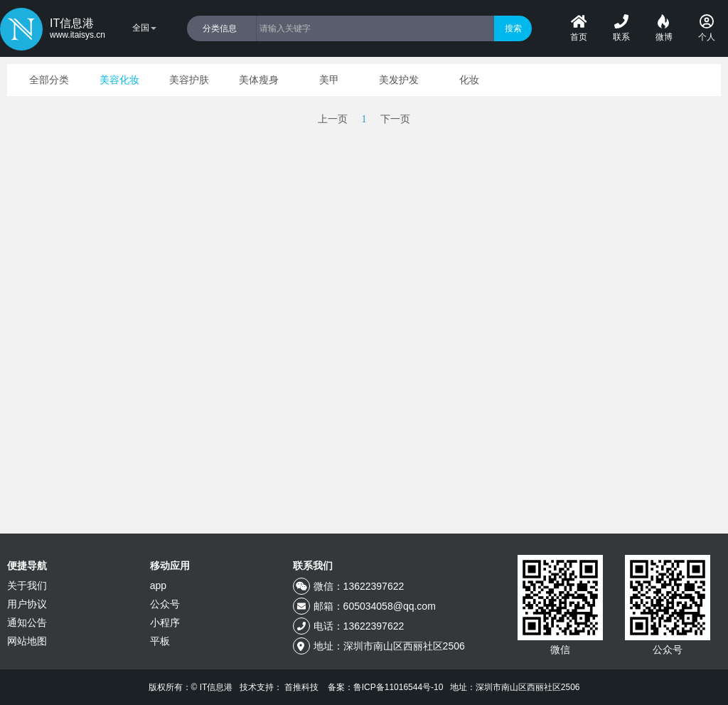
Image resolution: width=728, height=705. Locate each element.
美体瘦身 (259, 80)
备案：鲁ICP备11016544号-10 (386, 687)
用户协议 (27, 604)
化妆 (469, 80)
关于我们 (27, 585)
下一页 (395, 119)
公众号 (165, 604)
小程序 (165, 622)
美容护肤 (189, 80)
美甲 (329, 80)
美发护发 (399, 80)
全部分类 (49, 80)
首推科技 (301, 687)
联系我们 (313, 566)
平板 (160, 641)
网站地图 (27, 641)
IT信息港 (77, 29)
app (158, 585)
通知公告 (27, 622)
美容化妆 (119, 80)
